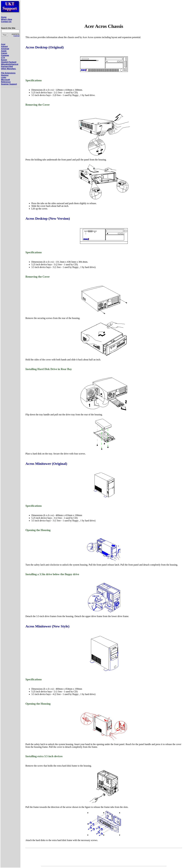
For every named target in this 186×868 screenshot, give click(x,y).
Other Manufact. (9, 69)
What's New (7, 19)
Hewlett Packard (9, 62)
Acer (3, 44)
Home (4, 17)
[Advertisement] (10, 141)
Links (4, 77)
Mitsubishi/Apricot (10, 64)
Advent (4, 46)
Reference (6, 82)
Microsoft (5, 80)
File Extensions (8, 73)
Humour (5, 75)
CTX (3, 58)
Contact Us (6, 22)
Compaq (5, 55)
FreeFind (16, 36)
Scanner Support (9, 84)
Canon (4, 53)
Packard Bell (7, 66)
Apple (4, 51)
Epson (4, 60)
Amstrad (5, 49)
